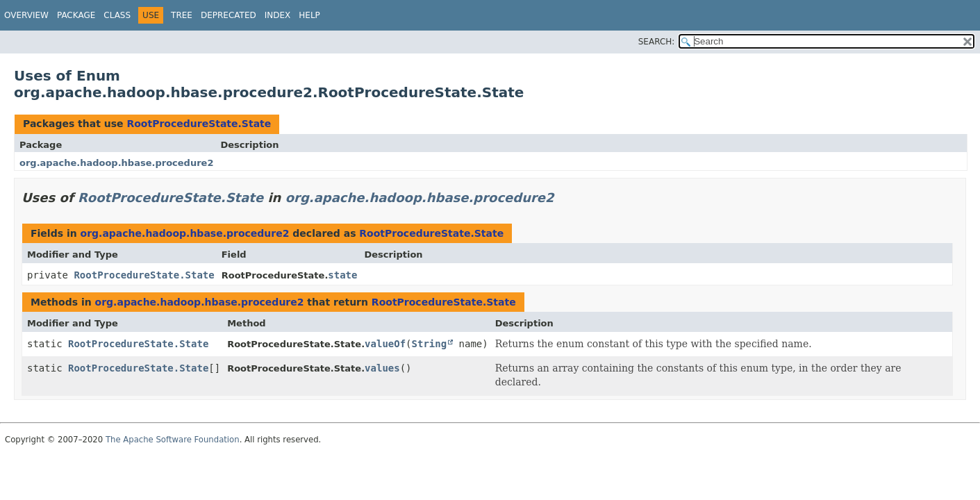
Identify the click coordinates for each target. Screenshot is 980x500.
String (430, 344)
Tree (182, 15)
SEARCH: (657, 42)
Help (309, 15)
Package (76, 15)
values (382, 368)
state (342, 275)
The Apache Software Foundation (173, 440)
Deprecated (229, 15)
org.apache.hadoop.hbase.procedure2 (116, 163)
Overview (26, 15)
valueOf (385, 344)
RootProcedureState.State (199, 124)
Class (117, 15)
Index (278, 15)
